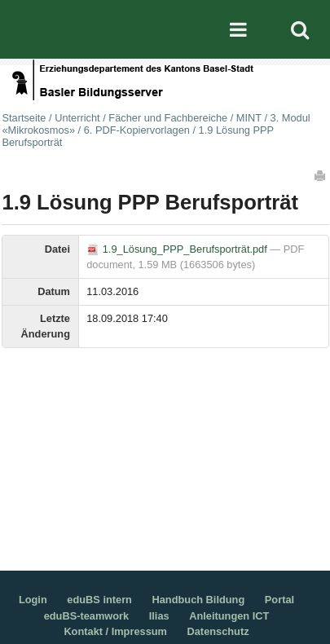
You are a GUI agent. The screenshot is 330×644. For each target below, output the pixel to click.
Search (300, 29)
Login (33, 600)
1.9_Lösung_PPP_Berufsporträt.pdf (178, 249)
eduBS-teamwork (87, 616)
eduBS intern (99, 600)
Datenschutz (218, 631)
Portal (279, 600)
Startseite (24, 118)
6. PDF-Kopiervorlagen (137, 130)
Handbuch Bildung (199, 600)
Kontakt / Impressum (115, 631)
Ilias (159, 616)
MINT (249, 118)
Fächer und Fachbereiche (168, 118)
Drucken (321, 175)
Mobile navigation (239, 29)
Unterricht (77, 118)
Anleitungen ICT (229, 616)
